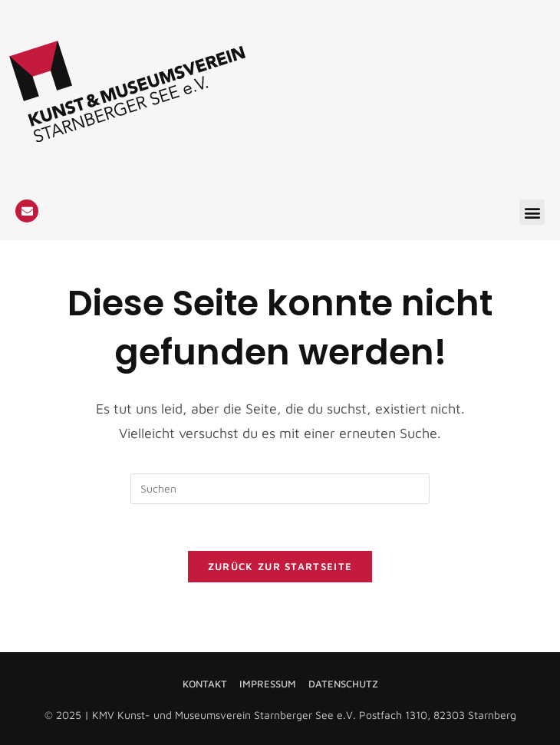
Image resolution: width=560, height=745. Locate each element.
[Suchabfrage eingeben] (280, 489)
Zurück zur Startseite (280, 566)
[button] (532, 212)
